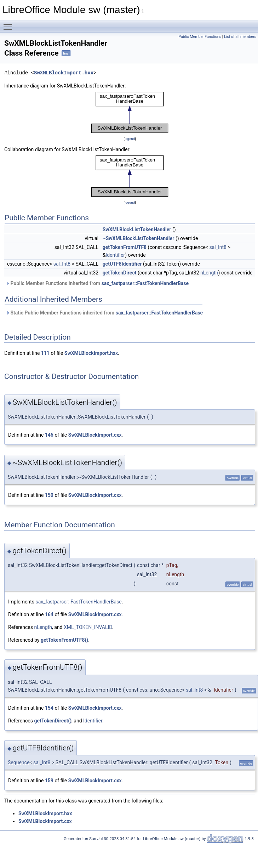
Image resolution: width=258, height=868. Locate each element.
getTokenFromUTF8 (125, 247)
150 (49, 495)
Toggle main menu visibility (10, 24)
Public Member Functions (200, 37)
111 (45, 353)
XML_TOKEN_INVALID (88, 627)
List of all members (240, 37)
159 (49, 781)
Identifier (115, 255)
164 (49, 614)
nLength (209, 273)
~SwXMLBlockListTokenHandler (139, 238)
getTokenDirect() (53, 721)
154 (49, 708)
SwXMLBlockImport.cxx (95, 435)
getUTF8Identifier (122, 264)
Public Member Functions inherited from (97, 283)
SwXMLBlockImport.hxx (64, 73)
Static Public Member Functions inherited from (104, 313)
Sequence (19, 762)
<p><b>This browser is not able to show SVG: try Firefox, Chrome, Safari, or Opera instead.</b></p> (130, 112)
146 (49, 435)
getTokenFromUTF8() (64, 640)
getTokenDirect (120, 273)
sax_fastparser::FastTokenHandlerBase (145, 283)
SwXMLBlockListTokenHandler (137, 229)
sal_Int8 (218, 247)
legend (130, 139)
